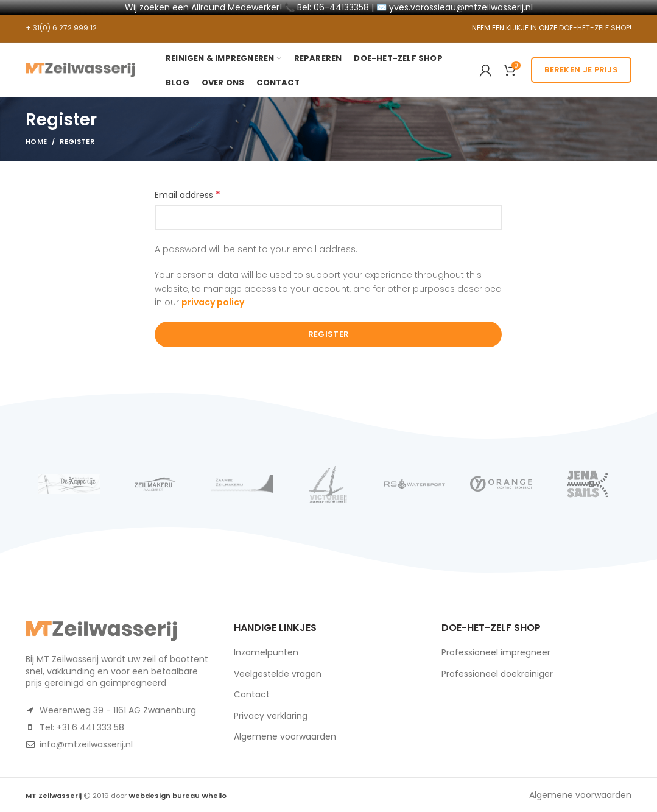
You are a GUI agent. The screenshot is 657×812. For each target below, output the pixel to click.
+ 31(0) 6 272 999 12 (61, 28)
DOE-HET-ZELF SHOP (594, 28)
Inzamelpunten (266, 652)
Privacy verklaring (271, 716)
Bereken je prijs (581, 70)
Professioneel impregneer (496, 652)
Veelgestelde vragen (278, 674)
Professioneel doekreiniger (497, 674)
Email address (188, 195)
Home (36, 141)
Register (328, 334)
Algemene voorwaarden (285, 736)
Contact (252, 694)
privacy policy (213, 302)
